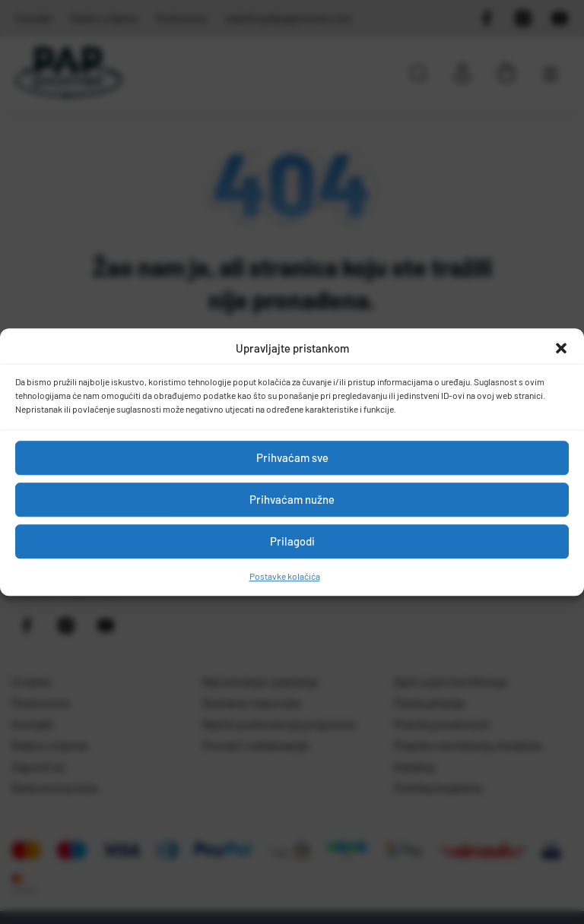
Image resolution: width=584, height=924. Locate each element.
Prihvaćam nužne (292, 499)
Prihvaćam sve (292, 457)
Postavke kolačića (285, 576)
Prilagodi (292, 541)
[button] (561, 349)
